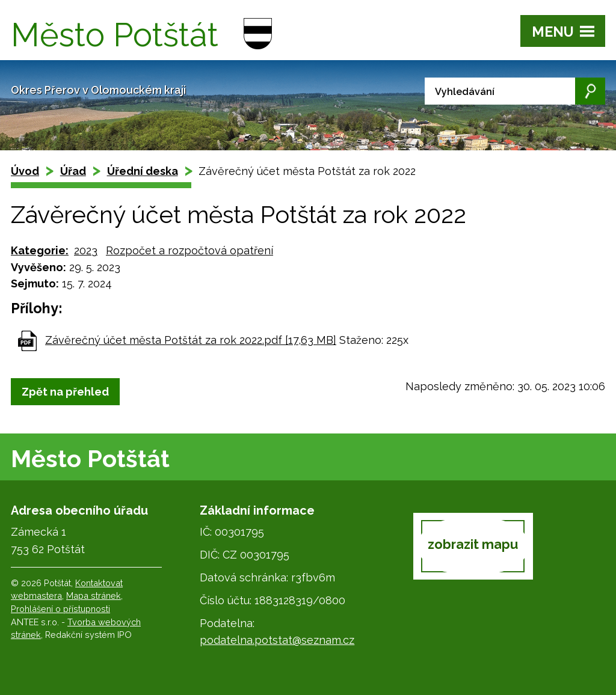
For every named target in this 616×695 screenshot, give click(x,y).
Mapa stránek (94, 595)
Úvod (25, 171)
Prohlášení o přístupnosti (60, 609)
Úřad (73, 171)
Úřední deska (143, 171)
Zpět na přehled (65, 392)
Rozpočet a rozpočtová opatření (189, 250)
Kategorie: (40, 250)
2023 (86, 250)
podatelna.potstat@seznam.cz (277, 640)
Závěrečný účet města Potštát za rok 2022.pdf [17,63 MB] (191, 340)
